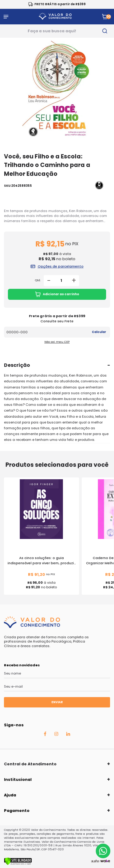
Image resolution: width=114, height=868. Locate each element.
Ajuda (10, 795)
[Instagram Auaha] (56, 735)
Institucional (18, 779)
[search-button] (105, 31)
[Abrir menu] (6, 17)
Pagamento (17, 811)
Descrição (17, 365)
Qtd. (38, 280)
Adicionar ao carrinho (57, 294)
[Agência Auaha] (95, 861)
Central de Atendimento (30, 764)
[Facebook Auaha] (45, 735)
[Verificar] (18, 864)
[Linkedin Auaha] (68, 735)
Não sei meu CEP (57, 342)
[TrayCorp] (105, 861)
